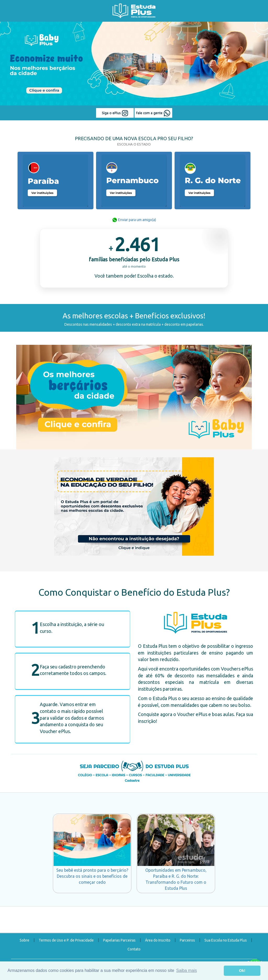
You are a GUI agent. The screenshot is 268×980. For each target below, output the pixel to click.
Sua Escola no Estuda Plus (226, 940)
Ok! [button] (242, 971)
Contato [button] (134, 949)
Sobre (24, 940)
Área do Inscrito (158, 940)
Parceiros (187, 940)
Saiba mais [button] (186, 970)
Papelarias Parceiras (119, 940)
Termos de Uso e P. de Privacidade (66, 940)
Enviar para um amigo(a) (134, 220)
